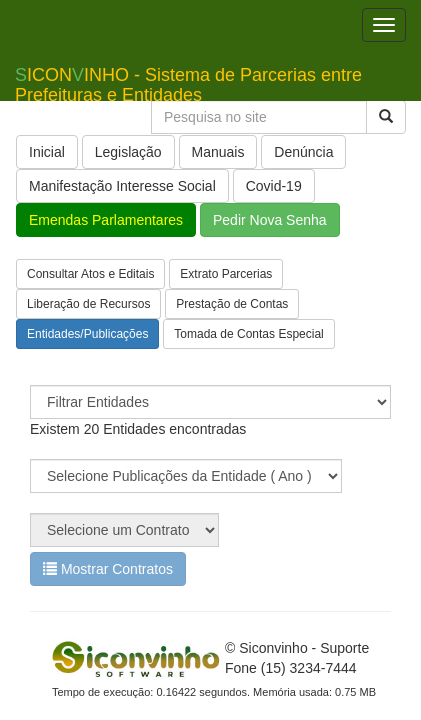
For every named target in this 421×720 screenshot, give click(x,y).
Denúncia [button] (303, 152)
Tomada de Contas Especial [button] (248, 334)
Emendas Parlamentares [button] (106, 220)
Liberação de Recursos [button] (88, 304)
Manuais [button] (218, 152)
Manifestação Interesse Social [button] (122, 186)
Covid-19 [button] (274, 186)
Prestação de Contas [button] (232, 304)
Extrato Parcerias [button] (226, 274)
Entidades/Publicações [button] (87, 334)
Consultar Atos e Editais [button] (90, 274)
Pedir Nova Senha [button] (270, 220)
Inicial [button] (47, 152)
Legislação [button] (128, 152)
